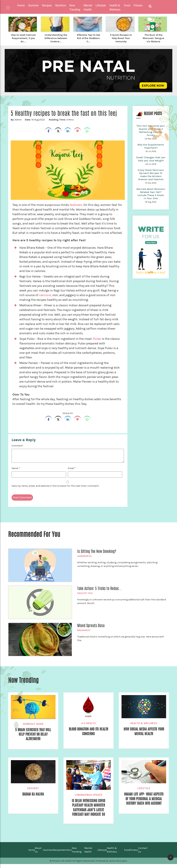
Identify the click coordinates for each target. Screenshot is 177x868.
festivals (76, 207)
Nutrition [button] (61, 5)
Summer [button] (33, 5)
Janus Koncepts (118, 865)
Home (21, 5)
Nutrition (67, 854)
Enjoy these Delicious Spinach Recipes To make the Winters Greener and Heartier (151, 177)
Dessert (33, 791)
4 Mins (61, 122)
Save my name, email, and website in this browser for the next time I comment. (55, 488)
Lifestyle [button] (101, 5)
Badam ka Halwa (33, 797)
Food (127, 854)
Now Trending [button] (75, 8)
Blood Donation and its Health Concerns (88, 734)
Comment (17, 448)
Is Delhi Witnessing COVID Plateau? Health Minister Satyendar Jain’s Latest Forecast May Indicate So (88, 811)
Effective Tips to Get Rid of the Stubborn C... (88, 38)
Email (72, 471)
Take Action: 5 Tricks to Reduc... (100, 591)
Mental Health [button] (88, 8)
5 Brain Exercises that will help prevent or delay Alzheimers (33, 737)
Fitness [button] (138, 5)
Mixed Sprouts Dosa (91, 628)
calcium (45, 298)
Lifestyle (144, 791)
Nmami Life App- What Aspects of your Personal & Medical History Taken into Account (144, 804)
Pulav (98, 341)
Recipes (57, 854)
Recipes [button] (47, 5)
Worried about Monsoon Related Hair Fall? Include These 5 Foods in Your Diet (151, 196)
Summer (48, 854)
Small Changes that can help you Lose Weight (151, 162)
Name (16, 471)
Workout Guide (33, 726)
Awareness (84, 559)
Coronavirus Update (88, 797)
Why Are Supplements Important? (151, 149)
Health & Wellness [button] (115, 8)
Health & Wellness (144, 726)
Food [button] (127, 5)
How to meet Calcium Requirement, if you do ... (23, 40)
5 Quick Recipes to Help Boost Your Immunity (121, 38)
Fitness (134, 854)
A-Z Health (88, 726)
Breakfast (84, 633)
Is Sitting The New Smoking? (97, 554)
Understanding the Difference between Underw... (56, 38)
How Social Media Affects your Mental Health (144, 734)
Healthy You (85, 596)
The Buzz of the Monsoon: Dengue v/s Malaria (153, 38)
